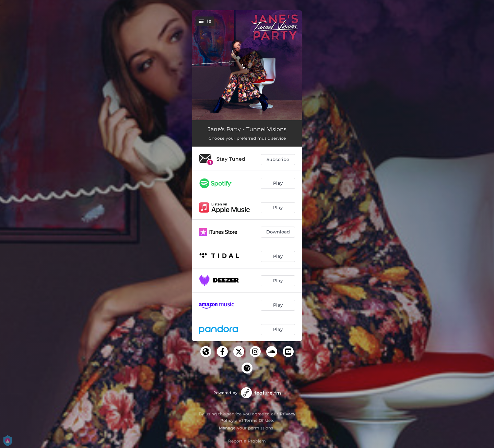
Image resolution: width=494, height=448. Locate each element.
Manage (227, 428)
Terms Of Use (259, 420)
